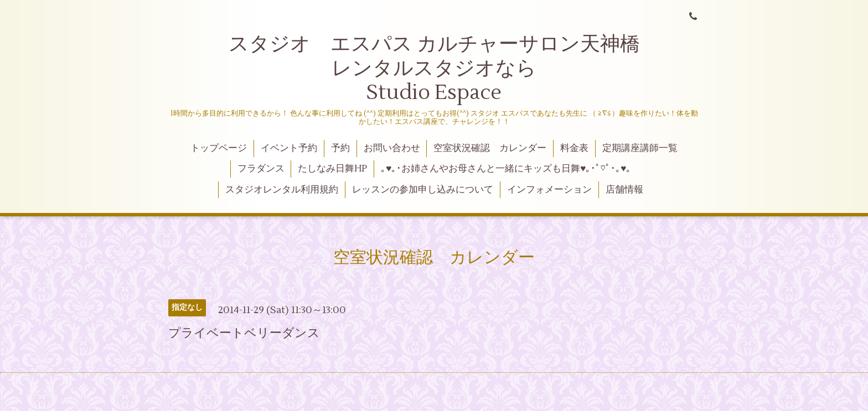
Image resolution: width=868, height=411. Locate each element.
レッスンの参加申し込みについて (423, 190)
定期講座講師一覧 (640, 148)
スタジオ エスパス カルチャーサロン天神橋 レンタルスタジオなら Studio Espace (456, 68)
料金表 (574, 148)
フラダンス (261, 169)
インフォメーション (549, 190)
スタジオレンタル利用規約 (282, 190)
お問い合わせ (392, 148)
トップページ (219, 148)
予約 (340, 148)
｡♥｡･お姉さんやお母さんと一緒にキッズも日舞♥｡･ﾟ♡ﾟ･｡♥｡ (506, 169)
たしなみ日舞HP (332, 169)
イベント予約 (289, 148)
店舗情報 (624, 190)
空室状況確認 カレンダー (490, 148)
